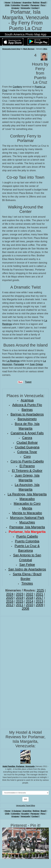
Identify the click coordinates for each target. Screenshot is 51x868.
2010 (30, 605)
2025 (40, 590)
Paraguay (35, 5)
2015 (20, 601)
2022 (30, 594)
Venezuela (25, 8)
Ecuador (25, 5)
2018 (30, 598)
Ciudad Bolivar (27, 442)
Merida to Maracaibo (27, 513)
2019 (20, 598)
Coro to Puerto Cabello (27, 461)
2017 (40, 598)
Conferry (17, 87)
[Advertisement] (16, 67)
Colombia (16, 5)
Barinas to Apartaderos (27, 414)
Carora (27, 438)
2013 (40, 601)
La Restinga (13, 361)
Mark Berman (29, 49)
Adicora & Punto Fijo (27, 405)
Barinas (27, 410)
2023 (20, 594)
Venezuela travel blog (11, 49)
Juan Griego (36, 364)
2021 (40, 594)
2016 (10, 601)
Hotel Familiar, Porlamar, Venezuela (19, 766)
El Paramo (27, 466)
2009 (40, 605)
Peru (43, 5)
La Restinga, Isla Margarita (27, 494)
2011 (45, 49)
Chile (7, 5)
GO (26, 799)
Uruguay (15, 8)
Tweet (28, 382)
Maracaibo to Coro (27, 503)
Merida (27, 508)
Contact (35, 8)
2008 (26, 608)
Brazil (43, 2)
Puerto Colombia (27, 541)
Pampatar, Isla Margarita (27, 527)
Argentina (27, 2)
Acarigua (27, 400)
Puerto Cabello (27, 536)
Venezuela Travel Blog (26, 806)
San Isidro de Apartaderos (27, 569)
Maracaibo (27, 499)
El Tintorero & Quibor (27, 471)
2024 (10, 594)
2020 (10, 598)
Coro (27, 456)
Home (8, 2)
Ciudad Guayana (27, 447)
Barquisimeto (27, 419)
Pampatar (19, 364)
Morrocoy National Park (27, 518)
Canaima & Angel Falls (27, 433)
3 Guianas (16, 2)
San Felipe (27, 565)
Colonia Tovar (27, 452)
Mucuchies (27, 522)
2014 (30, 601)
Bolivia (36, 2)
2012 (10, 605)
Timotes (27, 583)
